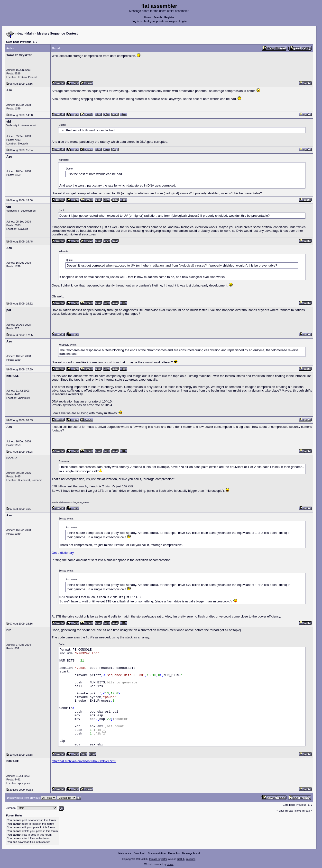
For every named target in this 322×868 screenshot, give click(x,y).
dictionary (67, 553)
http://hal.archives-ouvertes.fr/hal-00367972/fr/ (84, 761)
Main (30, 33)
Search (158, 17)
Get (54, 553)
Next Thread (303, 811)
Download (139, 853)
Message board (191, 853)
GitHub (181, 859)
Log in (183, 21)
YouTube (190, 859)
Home (148, 17)
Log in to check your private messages (154, 21)
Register (169, 17)
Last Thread (286, 811)
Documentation (157, 853)
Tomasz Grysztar (158, 859)
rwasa (170, 864)
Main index (125, 853)
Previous (26, 42)
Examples (174, 853)
